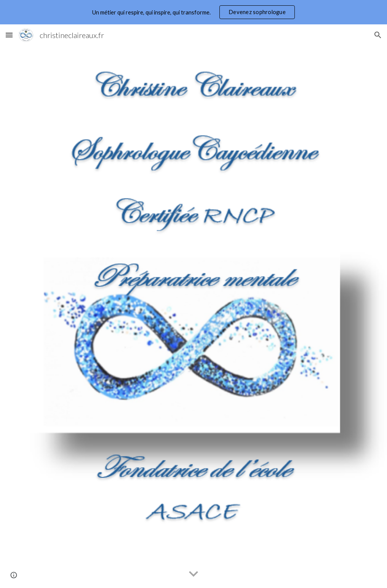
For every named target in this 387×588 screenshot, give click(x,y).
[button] (9, 35)
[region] (193, 12)
